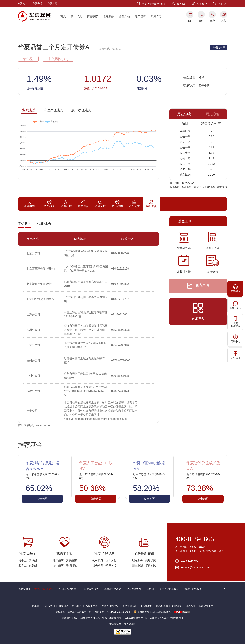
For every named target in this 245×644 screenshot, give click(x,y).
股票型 (33, 565)
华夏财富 (52, 3)
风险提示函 (92, 606)
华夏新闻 (151, 565)
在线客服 (235, 288)
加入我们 (50, 606)
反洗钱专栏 (146, 606)
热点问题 (71, 565)
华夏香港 (37, 3)
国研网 (150, 589)
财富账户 (202, 4)
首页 (63, 16)
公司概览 (98, 560)
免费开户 (219, 47)
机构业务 (98, 565)
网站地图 (190, 606)
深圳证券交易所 (193, 589)
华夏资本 (23, 3)
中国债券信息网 (90, 589)
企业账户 (222, 4)
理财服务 (108, 16)
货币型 (22, 560)
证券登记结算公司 (169, 589)
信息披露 (92, 16)
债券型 (33, 560)
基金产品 (124, 16)
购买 (190, 21)
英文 (224, 21)
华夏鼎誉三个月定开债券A (54, 47)
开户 (212, 21)
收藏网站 (63, 606)
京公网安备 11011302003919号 (152, 612)
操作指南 (58, 565)
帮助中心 (235, 339)
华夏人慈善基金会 (44, 589)
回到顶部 (235, 355)
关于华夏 (76, 16)
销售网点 (111, 565)
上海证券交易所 (112, 589)
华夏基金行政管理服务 (154, 4)
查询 (201, 21)
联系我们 (37, 606)
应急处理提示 (206, 606)
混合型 (22, 565)
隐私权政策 (162, 606)
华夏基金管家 (235, 322)
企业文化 (111, 560)
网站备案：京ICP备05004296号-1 (112, 612)
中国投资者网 (134, 589)
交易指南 (71, 560)
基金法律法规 (129, 606)
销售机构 (77, 606)
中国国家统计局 (68, 589)
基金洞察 (137, 565)
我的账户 (182, 4)
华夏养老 (156, 16)
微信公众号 (235, 305)
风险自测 (177, 606)
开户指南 (58, 560)
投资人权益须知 (110, 606)
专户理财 (140, 16)
